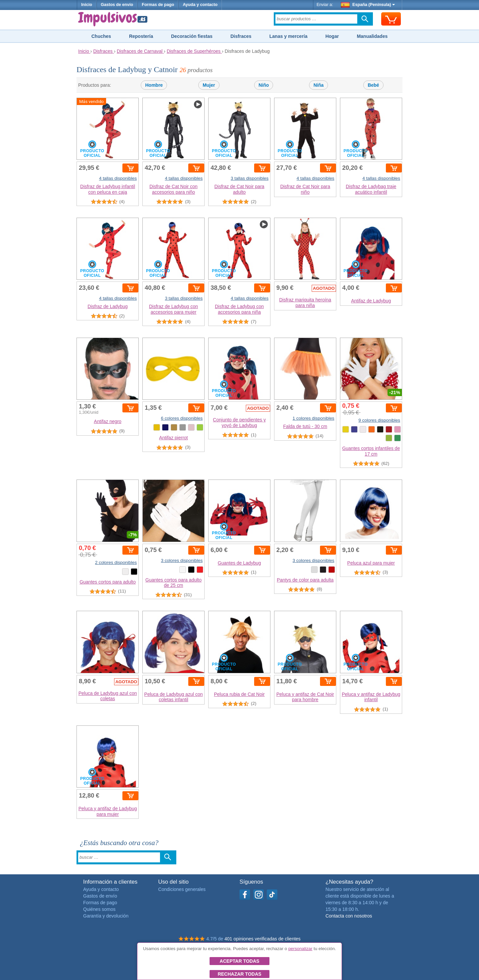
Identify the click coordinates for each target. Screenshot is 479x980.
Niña (318, 85)
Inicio (87, 5)
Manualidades (372, 36)
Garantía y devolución (106, 916)
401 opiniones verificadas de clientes (263, 939)
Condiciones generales (182, 889)
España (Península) (368, 5)
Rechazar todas (239, 974)
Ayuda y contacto (200, 5)
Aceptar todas (239, 961)
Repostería (141, 36)
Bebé (373, 85)
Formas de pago (158, 5)
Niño (264, 85)
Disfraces (241, 36)
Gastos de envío (117, 5)
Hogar (332, 36)
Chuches (101, 36)
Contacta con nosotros (349, 916)
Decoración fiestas (192, 36)
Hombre (154, 85)
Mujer (209, 85)
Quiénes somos (99, 909)
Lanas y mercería (288, 36)
